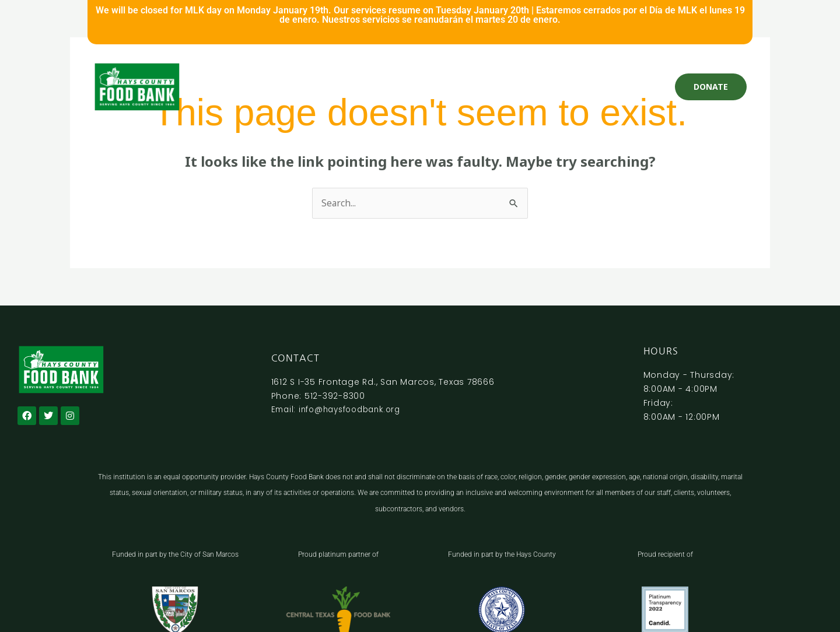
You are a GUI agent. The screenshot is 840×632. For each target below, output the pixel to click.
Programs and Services (440, 87)
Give (318, 87)
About (608, 87)
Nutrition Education (542, 87)
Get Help (279, 87)
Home (238, 87)
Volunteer (358, 87)
